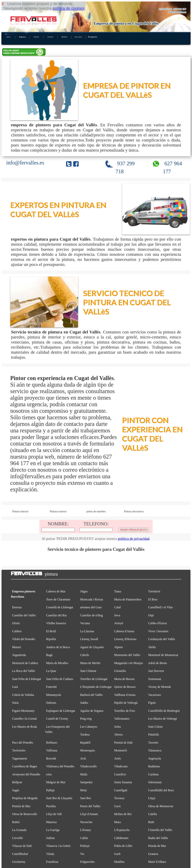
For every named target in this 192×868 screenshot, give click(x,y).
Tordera (85, 734)
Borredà (51, 758)
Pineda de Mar (157, 846)
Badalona (154, 766)
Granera (153, 854)
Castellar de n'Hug (91, 615)
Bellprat (17, 782)
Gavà (117, 806)
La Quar (51, 671)
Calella (152, 814)
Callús (84, 838)
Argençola (154, 758)
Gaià (15, 687)
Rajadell (85, 743)
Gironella (120, 671)
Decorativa (78, 37)
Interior (36, 37)
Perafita (51, 806)
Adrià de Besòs (157, 663)
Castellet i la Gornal (24, 719)
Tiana (118, 591)
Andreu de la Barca (58, 647)
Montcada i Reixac (92, 599)
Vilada (50, 854)
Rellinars (52, 743)
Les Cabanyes (89, 727)
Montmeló (121, 750)
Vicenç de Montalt (159, 687)
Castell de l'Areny (57, 719)
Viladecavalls (88, 766)
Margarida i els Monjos (129, 663)
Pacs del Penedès (23, 743)
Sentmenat (155, 679)
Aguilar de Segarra (92, 711)
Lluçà (152, 798)
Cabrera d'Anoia (124, 631)
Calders (17, 631)
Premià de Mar (21, 806)
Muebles (64, 37)
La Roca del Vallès (24, 671)
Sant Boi (85, 798)
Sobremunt (155, 782)
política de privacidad (133, 539)
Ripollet (51, 639)
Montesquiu (87, 750)
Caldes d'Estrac (158, 623)
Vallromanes (122, 719)
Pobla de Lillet (123, 846)
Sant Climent (88, 671)
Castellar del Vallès (24, 615)
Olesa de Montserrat (161, 806)
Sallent (50, 838)
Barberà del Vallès (91, 695)
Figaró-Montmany (23, 711)
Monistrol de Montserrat (163, 655)
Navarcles (86, 822)
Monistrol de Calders (25, 663)
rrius (49, 774)
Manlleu (119, 862)
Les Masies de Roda (25, 727)
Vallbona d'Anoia (125, 695)
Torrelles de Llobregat (94, 679)
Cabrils (84, 655)
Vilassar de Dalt (22, 846)
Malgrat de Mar (56, 782)
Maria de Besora (124, 679)
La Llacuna (87, 631)
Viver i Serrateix (158, 631)
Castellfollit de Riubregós (164, 711)
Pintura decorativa (134, 511)
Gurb (117, 854)
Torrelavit (154, 591)
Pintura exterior (58, 511)
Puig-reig (86, 719)
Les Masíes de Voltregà (162, 719)
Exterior (50, 37)
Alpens (118, 647)
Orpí (151, 615)
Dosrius (17, 607)
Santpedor (86, 782)
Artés (117, 758)
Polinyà (85, 846)
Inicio (8, 37)
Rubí (151, 822)
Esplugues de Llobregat (61, 711)
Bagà (49, 655)
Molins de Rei (123, 814)
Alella (152, 647)
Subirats (51, 703)
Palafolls (153, 734)
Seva (117, 615)
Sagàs (16, 790)
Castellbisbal (20, 854)
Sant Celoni (155, 727)
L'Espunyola (122, 830)
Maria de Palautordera (128, 599)
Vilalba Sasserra (56, 623)
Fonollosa (52, 862)
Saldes (84, 703)
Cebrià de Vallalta (23, 695)
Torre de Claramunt (58, 599)
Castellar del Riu (56, 615)
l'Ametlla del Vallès (160, 830)
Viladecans (121, 766)
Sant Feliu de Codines (60, 679)
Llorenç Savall (89, 639)
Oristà (16, 623)
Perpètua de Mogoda (25, 798)
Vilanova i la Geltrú (58, 846)
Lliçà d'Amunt (89, 814)
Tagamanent (20, 758)
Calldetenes (121, 838)
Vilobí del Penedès (24, 639)
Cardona (153, 774)
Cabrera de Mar (56, 591)
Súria (15, 703)
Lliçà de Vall (54, 814)
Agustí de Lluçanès (92, 647)
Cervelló (17, 838)
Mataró (17, 647)
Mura (117, 822)
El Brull (51, 631)
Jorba (117, 727)
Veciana (85, 623)
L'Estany (85, 830)
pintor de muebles (96, 511)
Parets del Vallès (90, 806)
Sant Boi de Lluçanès (59, 798)
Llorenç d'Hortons (125, 639)
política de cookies (68, 8)
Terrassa (119, 798)
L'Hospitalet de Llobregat (96, 687)
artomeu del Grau (91, 607)
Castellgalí (121, 790)
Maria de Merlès (90, 663)
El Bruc (153, 599)
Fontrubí (51, 687)
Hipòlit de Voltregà (126, 703)
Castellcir (120, 774)
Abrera (118, 734)
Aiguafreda (19, 655)
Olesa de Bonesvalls (25, 814)
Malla (84, 774)
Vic (82, 854)
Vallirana (52, 750)
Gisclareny (19, 862)
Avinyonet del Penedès (26, 774)
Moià (83, 790)
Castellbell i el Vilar (160, 607)
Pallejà (50, 790)
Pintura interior (20, 511)
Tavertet (153, 743)
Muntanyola (54, 695)
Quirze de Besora (125, 687)
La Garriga (53, 830)
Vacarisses (154, 695)
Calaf (117, 607)
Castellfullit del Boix (161, 790)
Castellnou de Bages (25, 766)
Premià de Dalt (123, 743)
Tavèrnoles (19, 750)
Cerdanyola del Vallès (162, 639)
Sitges (84, 591)
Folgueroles (87, 862)
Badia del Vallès (158, 838)
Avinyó (119, 623)
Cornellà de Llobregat (60, 607)
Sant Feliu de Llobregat (27, 679)
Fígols (152, 703)
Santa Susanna (123, 782)
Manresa (51, 822)
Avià (83, 758)
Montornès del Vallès (127, 655)
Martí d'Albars (157, 862)
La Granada (19, 830)
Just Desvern (156, 671)
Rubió (16, 822)
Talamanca (155, 750)
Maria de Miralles (57, 663)
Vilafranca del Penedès (60, 766)
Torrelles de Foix (125, 711)
